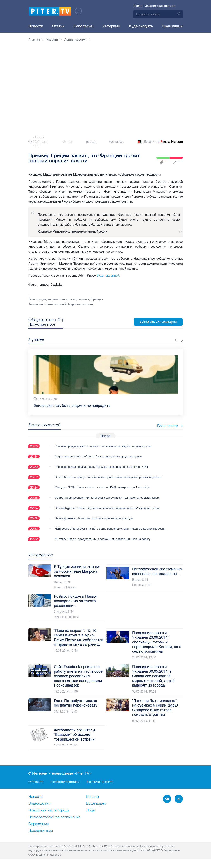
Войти (138, 6)
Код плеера (116, 142)
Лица (90, 810)
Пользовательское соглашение (54, 817)
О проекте (36, 782)
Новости (36, 26)
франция (97, 299)
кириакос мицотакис (62, 299)
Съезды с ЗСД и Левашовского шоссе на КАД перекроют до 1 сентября (102, 487)
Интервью (111, 26)
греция (41, 299)
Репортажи (84, 26)
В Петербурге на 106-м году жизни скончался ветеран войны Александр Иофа (107, 508)
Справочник (39, 824)
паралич (83, 299)
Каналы (92, 797)
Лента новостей (55, 304)
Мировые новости (80, 304)
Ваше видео (96, 804)
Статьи (58, 26)
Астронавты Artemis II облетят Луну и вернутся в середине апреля (98, 456)
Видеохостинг (40, 804)
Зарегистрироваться (160, 6)
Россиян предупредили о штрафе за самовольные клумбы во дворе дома (103, 446)
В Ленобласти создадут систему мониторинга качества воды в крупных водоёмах (108, 477)
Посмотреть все (42, 324)
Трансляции (172, 26)
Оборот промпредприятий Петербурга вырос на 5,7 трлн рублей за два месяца (107, 498)
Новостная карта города (49, 810)
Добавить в (160, 142)
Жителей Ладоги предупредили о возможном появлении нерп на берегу (103, 539)
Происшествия (41, 831)
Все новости (170, 426)
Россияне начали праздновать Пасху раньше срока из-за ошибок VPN (101, 467)
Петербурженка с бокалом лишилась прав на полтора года (94, 518)
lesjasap (91, 142)
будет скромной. (108, 275)
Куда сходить (141, 26)
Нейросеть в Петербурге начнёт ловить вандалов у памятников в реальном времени (110, 529)
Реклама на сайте (100, 782)
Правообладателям (65, 782)
